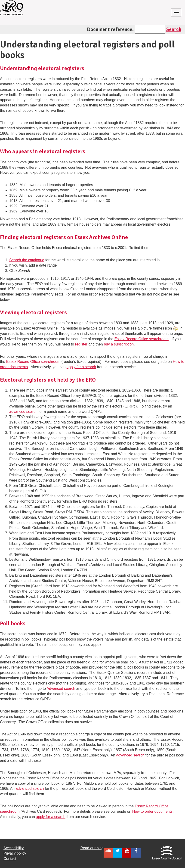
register (81, 344)
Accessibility (14, 848)
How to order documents (152, 811)
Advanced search (61, 689)
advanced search (23, 412)
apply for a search (81, 367)
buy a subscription (119, 344)
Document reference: (110, 29)
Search (174, 29)
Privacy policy (15, 853)
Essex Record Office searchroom (141, 339)
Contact (10, 859)
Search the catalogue (27, 260)
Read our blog (92, 848)
